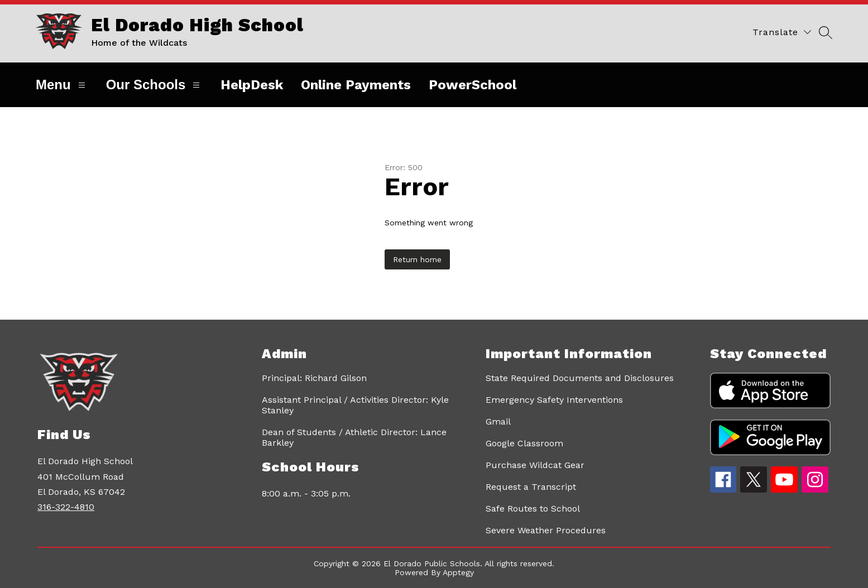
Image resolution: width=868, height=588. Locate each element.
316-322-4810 (66, 507)
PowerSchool (473, 85)
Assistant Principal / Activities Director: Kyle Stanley (355, 405)
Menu (62, 85)
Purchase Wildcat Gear (535, 465)
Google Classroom (524, 443)
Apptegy (458, 572)
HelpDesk (252, 85)
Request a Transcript (531, 487)
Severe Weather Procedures (546, 530)
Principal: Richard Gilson (314, 378)
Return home (417, 259)
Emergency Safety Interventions (554, 400)
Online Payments (356, 85)
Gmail (498, 421)
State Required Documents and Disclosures (580, 378)
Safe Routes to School (533, 509)
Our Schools (155, 85)
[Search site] (826, 32)
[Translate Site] (782, 32)
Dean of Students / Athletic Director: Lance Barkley (354, 437)
